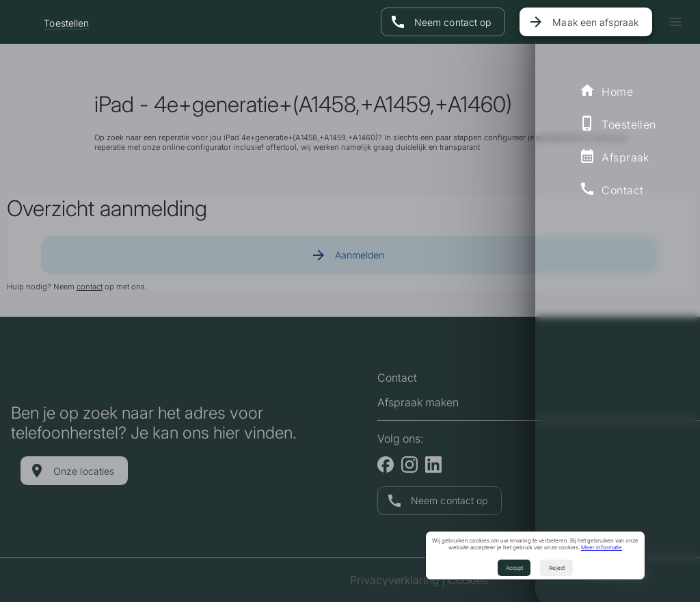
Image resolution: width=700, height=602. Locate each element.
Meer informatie (602, 547)
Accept (514, 568)
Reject (557, 568)
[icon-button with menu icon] (675, 22)
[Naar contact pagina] (443, 22)
